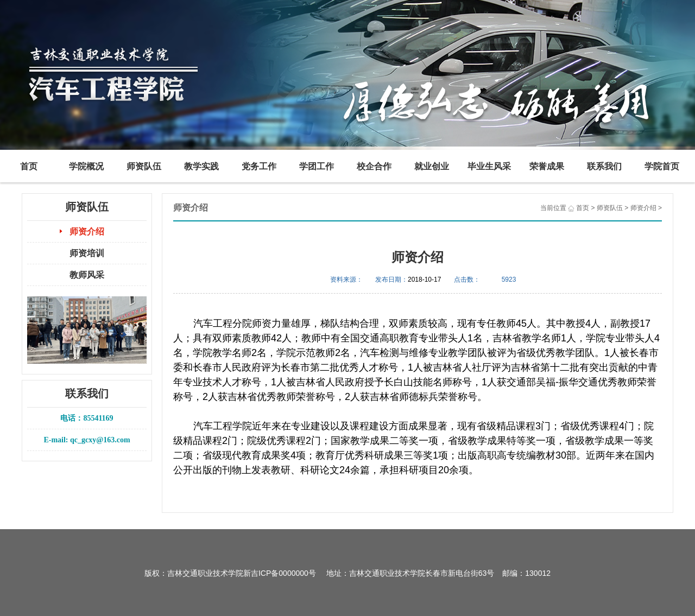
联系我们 (604, 166)
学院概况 (86, 166)
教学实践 (201, 166)
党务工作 (259, 166)
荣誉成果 (547, 166)
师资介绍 (87, 231)
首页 (29, 166)
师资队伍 (144, 166)
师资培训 (87, 253)
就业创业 (432, 166)
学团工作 (317, 166)
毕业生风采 (489, 166)
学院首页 (662, 166)
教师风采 (87, 275)
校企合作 (374, 166)
